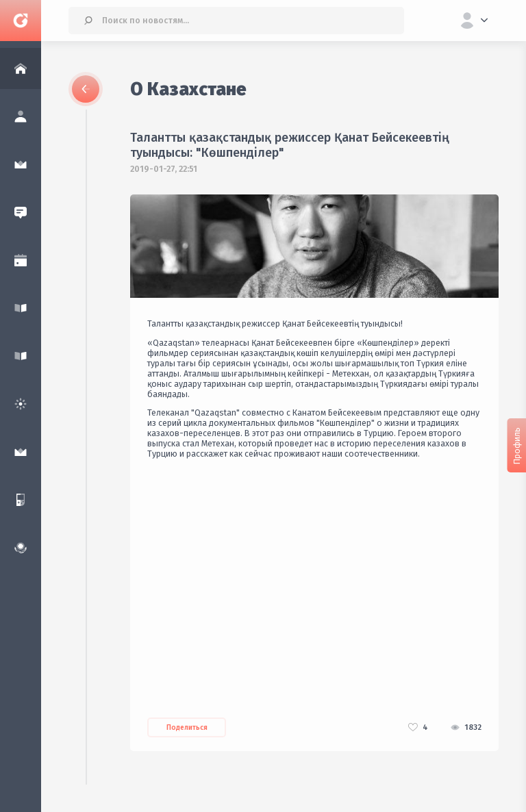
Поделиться (187, 728)
